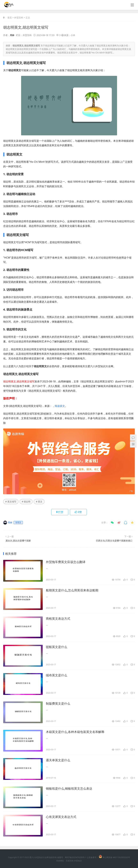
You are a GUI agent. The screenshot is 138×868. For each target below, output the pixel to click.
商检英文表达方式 (59, 619)
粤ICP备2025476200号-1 (76, 857)
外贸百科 (19, 18)
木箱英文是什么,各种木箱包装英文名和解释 (77, 732)
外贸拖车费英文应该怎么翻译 (67, 562)
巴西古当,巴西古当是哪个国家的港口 (114, 541)
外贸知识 (78, 861)
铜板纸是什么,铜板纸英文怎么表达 (70, 789)
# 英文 (39, 502)
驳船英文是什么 (57, 647)
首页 (10, 18)
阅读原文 (60, 406)
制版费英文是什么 (59, 704)
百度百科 (70, 861)
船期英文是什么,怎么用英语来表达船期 (73, 590)
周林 (12, 35)
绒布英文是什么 (57, 675)
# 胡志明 (26, 502)
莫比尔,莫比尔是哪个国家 (18, 541)
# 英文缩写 (11, 502)
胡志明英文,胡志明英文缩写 (27, 27)
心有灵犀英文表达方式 (62, 817)
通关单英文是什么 (59, 760)
